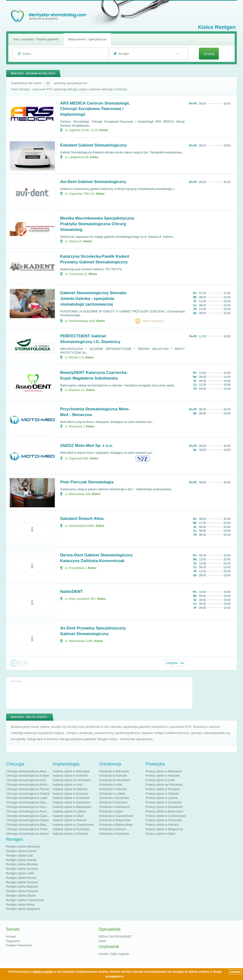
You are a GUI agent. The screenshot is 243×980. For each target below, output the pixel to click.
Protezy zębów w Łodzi (160, 780)
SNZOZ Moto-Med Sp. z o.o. (87, 446)
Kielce (104, 130)
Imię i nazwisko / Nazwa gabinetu (36, 39)
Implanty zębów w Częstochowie (73, 825)
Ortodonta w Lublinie (112, 794)
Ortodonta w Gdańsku (113, 789)
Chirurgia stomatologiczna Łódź (26, 780)
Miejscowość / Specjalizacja (87, 39)
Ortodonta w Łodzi (111, 785)
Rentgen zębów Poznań (21, 878)
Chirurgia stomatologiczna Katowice (29, 802)
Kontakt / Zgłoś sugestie (114, 954)
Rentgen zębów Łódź (20, 856)
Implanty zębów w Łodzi (68, 785)
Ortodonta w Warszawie (114, 771)
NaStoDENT (72, 592)
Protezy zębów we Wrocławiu (164, 785)
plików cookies (43, 972)
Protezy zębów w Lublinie (162, 798)
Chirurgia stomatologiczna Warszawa (30, 771)
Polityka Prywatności (19, 945)
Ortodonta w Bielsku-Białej (116, 825)
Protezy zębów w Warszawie (164, 771)
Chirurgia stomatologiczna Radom (28, 834)
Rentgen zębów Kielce (20, 905)
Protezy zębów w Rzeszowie (164, 820)
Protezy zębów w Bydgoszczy (164, 829)
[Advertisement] (99, 695)
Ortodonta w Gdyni (111, 811)
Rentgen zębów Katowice (22, 882)
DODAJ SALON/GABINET (115, 937)
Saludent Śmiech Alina (82, 519)
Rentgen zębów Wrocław (22, 864)
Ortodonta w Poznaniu (113, 802)
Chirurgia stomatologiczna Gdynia (28, 820)
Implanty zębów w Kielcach (70, 820)
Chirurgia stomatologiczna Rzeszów (29, 811)
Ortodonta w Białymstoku (115, 820)
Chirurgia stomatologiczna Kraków (28, 776)
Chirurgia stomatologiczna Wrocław (28, 785)
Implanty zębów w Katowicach (72, 802)
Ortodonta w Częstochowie (116, 816)
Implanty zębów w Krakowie (70, 776)
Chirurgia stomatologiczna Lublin (27, 798)
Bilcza (93, 274)
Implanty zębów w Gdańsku (70, 789)
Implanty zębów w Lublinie (69, 811)
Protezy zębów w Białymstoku (165, 811)
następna (172, 663)
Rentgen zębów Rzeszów (22, 891)
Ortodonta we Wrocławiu (115, 780)
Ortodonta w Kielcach (113, 829)
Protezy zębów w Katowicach (164, 807)
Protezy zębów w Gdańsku (163, 794)
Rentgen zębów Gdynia (21, 896)
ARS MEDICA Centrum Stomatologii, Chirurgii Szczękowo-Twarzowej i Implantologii (95, 109)
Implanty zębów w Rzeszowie (71, 829)
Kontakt (11, 937)
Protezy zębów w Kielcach (162, 825)
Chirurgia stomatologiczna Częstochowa (32, 816)
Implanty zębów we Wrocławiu (72, 780)
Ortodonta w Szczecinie (114, 798)
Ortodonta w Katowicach (115, 807)
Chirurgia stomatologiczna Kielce (27, 829)
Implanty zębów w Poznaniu (70, 794)
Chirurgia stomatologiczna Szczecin (29, 807)
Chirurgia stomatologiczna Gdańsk (28, 794)
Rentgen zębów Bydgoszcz (23, 909)
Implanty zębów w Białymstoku (72, 807)
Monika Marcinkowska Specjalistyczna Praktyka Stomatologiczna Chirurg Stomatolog (97, 224)
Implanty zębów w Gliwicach (70, 834)
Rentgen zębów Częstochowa (25, 900)
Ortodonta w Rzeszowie (114, 834)
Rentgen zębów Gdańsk (21, 860)
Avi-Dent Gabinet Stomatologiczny (93, 182)
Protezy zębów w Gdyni (161, 834)
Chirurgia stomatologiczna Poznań (28, 789)
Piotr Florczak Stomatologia (87, 482)
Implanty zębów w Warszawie (71, 771)
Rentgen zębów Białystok (22, 887)
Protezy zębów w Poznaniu (163, 789)
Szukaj (209, 54)
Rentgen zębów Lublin (20, 873)
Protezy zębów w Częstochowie (166, 816)
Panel (102, 941)
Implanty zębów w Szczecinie (71, 798)
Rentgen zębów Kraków (21, 851)
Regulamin (13, 941)
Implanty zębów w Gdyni (68, 816)
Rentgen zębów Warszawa (23, 847)
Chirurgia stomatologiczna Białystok (29, 825)
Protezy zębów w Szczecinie (164, 802)
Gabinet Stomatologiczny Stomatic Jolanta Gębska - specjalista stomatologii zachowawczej (94, 299)
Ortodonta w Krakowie (113, 776)
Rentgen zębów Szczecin (22, 869)
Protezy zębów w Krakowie (163, 776)
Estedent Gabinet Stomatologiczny (94, 145)
